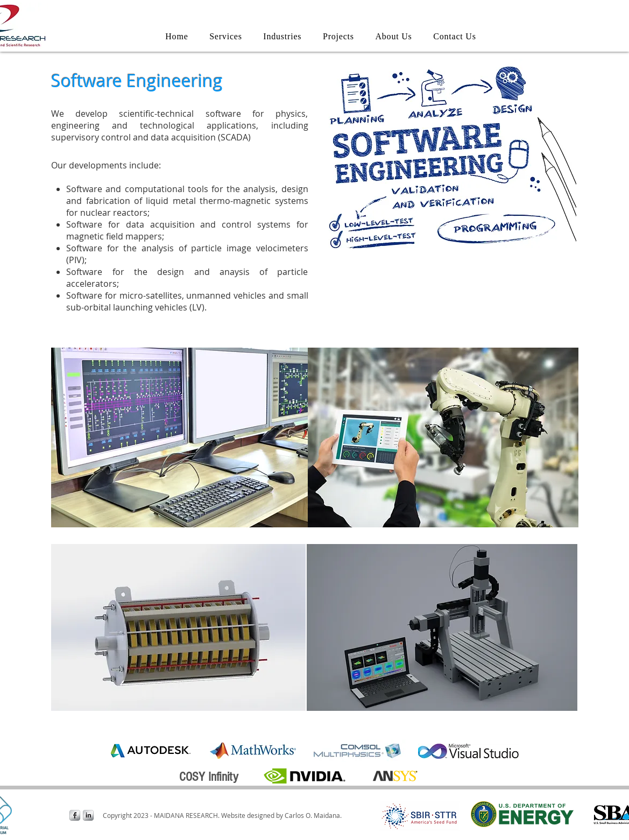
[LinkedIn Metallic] (88, 815)
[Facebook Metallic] (75, 815)
